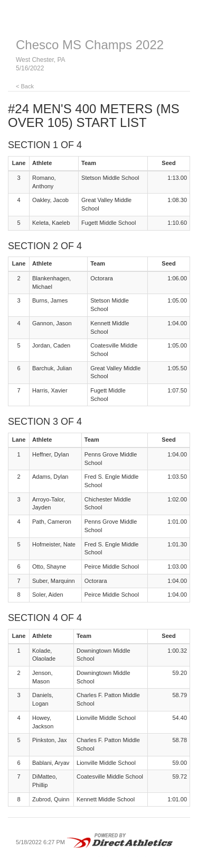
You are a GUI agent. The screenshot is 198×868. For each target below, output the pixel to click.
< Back (25, 86)
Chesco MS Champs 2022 (90, 45)
